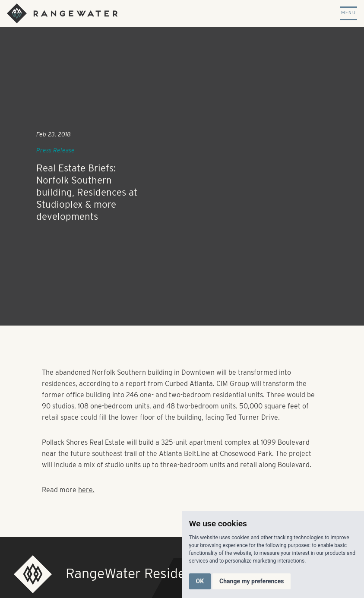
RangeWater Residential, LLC (154, 573)
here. (86, 490)
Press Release (55, 150)
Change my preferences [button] (252, 581)
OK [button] (200, 581)
